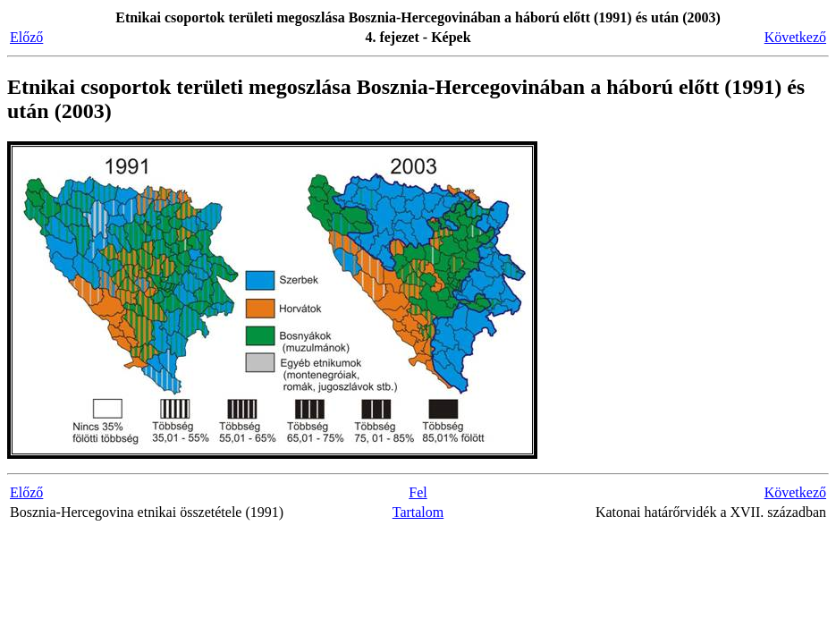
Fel (418, 492)
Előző (26, 37)
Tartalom (418, 512)
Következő (795, 37)
